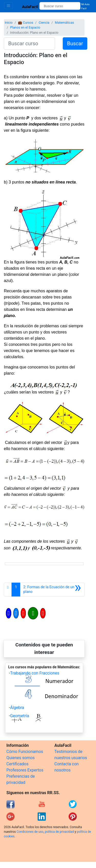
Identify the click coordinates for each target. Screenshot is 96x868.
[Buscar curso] (60, 6)
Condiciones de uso (30, 832)
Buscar (75, 43)
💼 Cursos (25, 23)
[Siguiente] (52, 590)
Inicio (9, 23)
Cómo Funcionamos (25, 752)
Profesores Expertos (25, 770)
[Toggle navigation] (8, 6)
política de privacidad (59, 832)
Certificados (17, 764)
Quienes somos (21, 758)
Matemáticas (64, 23)
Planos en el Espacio (25, 27)
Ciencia (44, 23)
